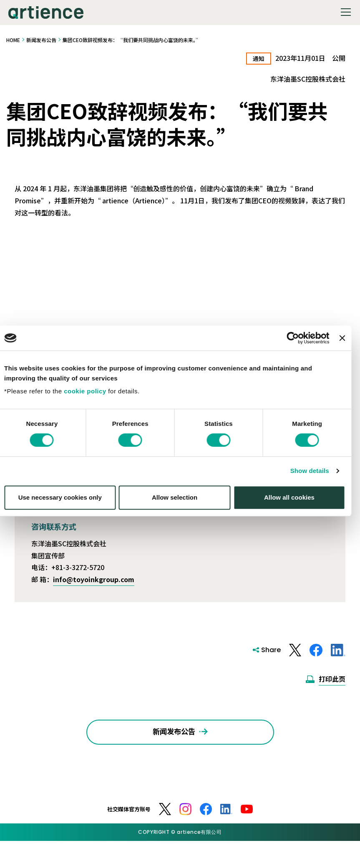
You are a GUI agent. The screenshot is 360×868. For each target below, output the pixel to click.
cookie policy (91, 404)
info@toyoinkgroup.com (94, 580)
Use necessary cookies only (65, 510)
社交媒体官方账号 (129, 817)
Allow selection (180, 510)
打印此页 (332, 679)
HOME (13, 40)
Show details (315, 484)
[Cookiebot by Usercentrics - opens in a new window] (298, 351)
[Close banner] (347, 351)
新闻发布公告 (41, 40)
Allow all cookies (295, 510)
